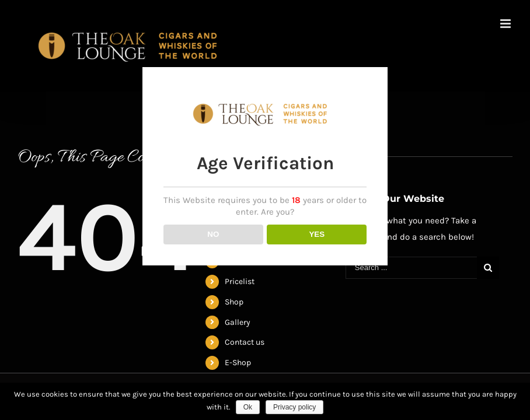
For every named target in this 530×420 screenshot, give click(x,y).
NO (213, 232)
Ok (248, 407)
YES (317, 232)
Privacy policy (294, 407)
